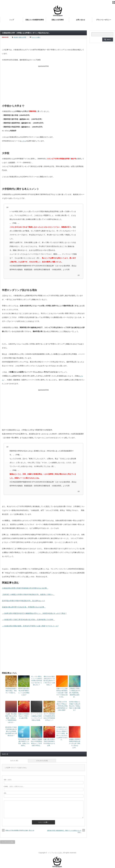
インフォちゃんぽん (55, 853)
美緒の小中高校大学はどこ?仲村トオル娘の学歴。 (24, 716)
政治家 (16, 37)
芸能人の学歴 (22, 37)
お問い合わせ (81, 20)
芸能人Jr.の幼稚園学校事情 (35, 20)
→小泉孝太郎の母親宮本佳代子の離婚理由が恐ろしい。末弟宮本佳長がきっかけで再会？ (34, 613)
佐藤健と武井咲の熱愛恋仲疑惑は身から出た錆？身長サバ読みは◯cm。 (75, 743)
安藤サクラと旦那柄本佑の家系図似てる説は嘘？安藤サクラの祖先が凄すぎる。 (62, 693)
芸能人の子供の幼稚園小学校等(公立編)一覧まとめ (20, 830)
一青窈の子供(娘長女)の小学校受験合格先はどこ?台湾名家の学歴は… (37, 742)
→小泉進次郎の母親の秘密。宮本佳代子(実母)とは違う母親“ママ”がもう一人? (30, 626)
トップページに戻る (8, 842)
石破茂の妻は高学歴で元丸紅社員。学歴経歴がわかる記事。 (24, 607)
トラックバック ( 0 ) (42, 761)
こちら (24, 141)
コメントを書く (36, 37)
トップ (12, 20)
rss (114, 2)
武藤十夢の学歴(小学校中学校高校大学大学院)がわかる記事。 (49, 742)
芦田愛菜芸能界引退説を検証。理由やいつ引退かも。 (11, 691)
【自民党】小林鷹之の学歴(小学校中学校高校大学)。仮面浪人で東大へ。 (28, 594)
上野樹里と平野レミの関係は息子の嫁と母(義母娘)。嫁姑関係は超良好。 (75, 693)
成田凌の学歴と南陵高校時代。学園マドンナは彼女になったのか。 (64, 831)
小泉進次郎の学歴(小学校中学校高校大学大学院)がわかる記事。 (25, 588)
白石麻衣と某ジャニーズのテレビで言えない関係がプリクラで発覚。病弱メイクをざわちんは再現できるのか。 (62, 733)
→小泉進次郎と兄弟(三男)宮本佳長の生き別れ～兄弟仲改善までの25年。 (28, 620)
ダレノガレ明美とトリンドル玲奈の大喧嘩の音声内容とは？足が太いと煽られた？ (37, 681)
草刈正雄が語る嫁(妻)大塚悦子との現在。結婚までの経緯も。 (24, 742)
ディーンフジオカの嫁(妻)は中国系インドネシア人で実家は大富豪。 (37, 717)
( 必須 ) (8, 780)
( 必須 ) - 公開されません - (14, 786)
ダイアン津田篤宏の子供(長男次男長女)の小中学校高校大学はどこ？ (49, 717)
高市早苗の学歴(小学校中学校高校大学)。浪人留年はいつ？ (24, 601)
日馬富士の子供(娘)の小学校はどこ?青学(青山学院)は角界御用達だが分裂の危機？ (62, 706)
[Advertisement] (43, 84)
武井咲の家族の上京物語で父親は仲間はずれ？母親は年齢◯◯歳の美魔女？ (75, 706)
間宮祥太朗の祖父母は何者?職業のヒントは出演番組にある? (24, 692)
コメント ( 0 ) (14, 761)
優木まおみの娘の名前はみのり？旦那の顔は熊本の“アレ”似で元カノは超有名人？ (49, 681)
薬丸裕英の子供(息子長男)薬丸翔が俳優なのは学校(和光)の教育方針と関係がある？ (11, 731)
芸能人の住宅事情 (58, 20)
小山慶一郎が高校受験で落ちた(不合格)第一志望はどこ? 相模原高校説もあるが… (11, 718)
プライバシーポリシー (104, 20)
